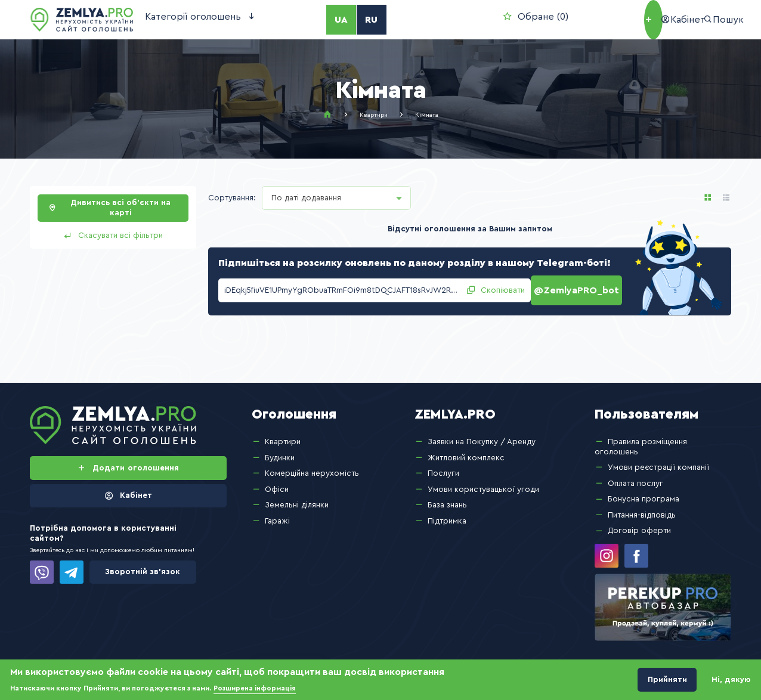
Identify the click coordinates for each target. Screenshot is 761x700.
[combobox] (336, 198)
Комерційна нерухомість (312, 467)
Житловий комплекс (466, 451)
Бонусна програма (644, 493)
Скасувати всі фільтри (120, 236)
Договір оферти (639, 525)
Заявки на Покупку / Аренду (482, 436)
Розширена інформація (255, 688)
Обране (432, 19)
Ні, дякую (731, 680)
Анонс (708, 198)
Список (726, 198)
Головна (327, 114)
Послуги (443, 467)
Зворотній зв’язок (143, 566)
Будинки (280, 451)
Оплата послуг (635, 478)
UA (314, 20)
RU (338, 20)
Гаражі (277, 515)
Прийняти (667, 680)
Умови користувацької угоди (483, 484)
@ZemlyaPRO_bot (580, 287)
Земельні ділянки (297, 499)
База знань (447, 499)
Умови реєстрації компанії (658, 461)
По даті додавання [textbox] (306, 198)
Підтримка (447, 515)
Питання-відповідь (642, 509)
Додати (575, 20)
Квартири (374, 115)
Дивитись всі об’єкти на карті (120, 208)
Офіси (277, 484)
